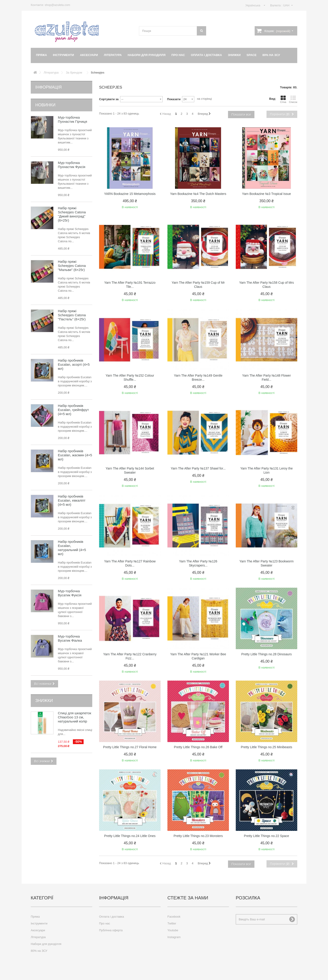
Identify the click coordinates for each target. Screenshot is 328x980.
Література (113, 55)
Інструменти (63, 55)
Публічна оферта (111, 930)
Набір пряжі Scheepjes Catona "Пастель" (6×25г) (72, 315)
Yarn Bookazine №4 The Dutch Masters (198, 194)
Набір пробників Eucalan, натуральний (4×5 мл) (72, 548)
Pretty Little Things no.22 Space (266, 836)
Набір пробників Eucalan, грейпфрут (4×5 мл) (73, 410)
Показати (174, 99)
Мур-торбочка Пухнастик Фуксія (72, 165)
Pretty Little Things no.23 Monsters (198, 836)
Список (293, 99)
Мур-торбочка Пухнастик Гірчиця (72, 119)
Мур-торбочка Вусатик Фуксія (70, 593)
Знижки (234, 55)
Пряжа (41, 55)
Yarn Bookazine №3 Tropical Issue (267, 194)
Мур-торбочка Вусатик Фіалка (70, 638)
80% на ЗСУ (271, 55)
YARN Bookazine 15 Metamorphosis (130, 194)
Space (251, 55)
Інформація (49, 87)
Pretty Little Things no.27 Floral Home (130, 747)
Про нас (178, 55)
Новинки (45, 105)
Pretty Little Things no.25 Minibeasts (266, 747)
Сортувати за (109, 99)
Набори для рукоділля (146, 55)
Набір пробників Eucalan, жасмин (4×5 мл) (75, 455)
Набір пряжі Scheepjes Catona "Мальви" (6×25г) (72, 266)
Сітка (283, 99)
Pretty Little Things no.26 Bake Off (198, 747)
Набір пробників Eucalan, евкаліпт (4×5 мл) (72, 500)
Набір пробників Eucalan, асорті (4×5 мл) (74, 364)
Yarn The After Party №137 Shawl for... (198, 468)
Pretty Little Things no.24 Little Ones (130, 836)
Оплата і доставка (206, 55)
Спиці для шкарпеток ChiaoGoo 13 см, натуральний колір (74, 717)
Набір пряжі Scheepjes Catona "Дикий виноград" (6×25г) (72, 214)
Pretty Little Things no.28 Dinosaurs (266, 654)
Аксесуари (89, 55)
